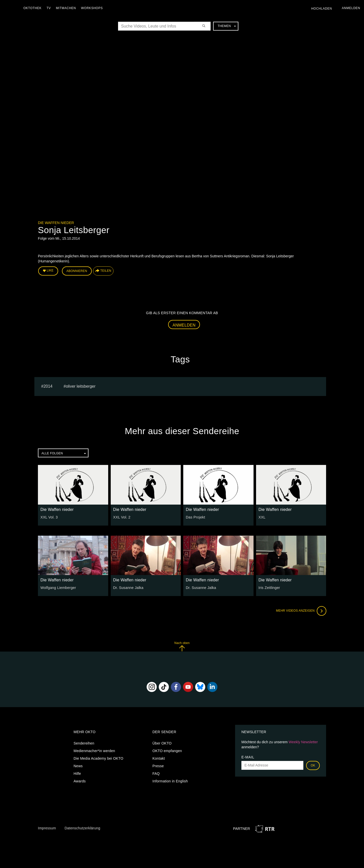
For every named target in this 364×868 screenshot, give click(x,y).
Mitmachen (67, 8)
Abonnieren (77, 271)
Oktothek (33, 8)
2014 (48, 386)
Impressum (47, 828)
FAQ (156, 773)
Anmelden (184, 325)
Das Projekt (195, 517)
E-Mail (248, 757)
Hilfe (77, 773)
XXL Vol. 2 (122, 517)
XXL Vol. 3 (49, 517)
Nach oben (182, 646)
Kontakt (159, 758)
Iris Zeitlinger (269, 587)
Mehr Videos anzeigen (301, 611)
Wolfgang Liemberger (58, 587)
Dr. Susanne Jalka (128, 587)
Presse (158, 766)
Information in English (170, 781)
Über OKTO (162, 743)
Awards (80, 781)
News (78, 766)
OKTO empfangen (167, 751)
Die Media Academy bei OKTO (98, 758)
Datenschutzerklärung (82, 828)
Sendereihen (84, 743)
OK (313, 765)
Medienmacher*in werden (94, 751)
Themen (227, 26)
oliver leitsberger (81, 386)
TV (49, 8)
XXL (262, 517)
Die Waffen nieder (56, 223)
